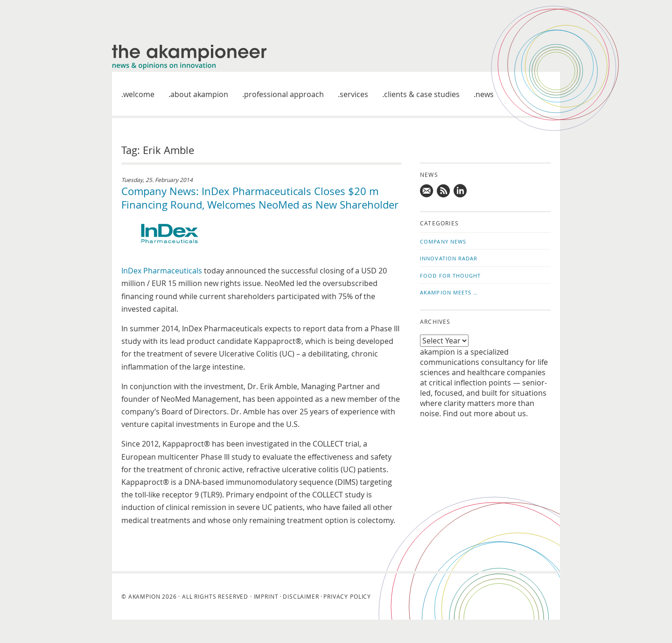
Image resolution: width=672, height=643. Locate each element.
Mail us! (427, 191)
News (485, 94)
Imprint (266, 596)
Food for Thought (451, 276)
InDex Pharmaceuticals (163, 271)
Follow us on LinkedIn (461, 191)
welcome (139, 94)
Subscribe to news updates (444, 191)
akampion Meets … (449, 292)
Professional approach (284, 94)
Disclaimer (301, 596)
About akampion (199, 94)
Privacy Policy (347, 596)
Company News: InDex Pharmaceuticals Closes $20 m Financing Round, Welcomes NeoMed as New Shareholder (260, 198)
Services (354, 94)
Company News (443, 241)
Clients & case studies (422, 94)
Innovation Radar (449, 258)
